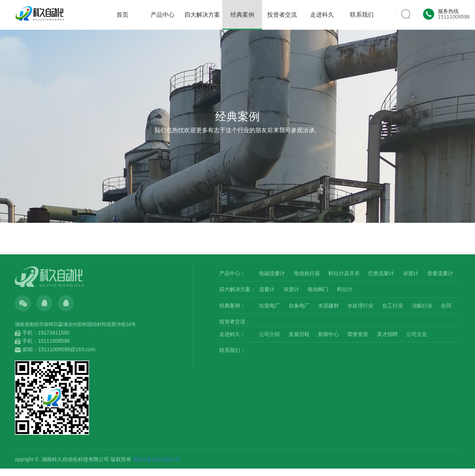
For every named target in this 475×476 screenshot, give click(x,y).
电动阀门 (318, 289)
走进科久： (232, 334)
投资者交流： (235, 322)
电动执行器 (307, 273)
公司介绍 (269, 334)
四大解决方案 (202, 15)
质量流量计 (440, 273)
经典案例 (242, 21)
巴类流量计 (381, 273)
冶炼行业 (422, 306)
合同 (446, 306)
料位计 (345, 289)
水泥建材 (328, 306)
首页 (122, 15)
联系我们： (232, 350)
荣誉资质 (358, 334)
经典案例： (232, 306)
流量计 (267, 289)
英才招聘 (387, 334)
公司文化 (417, 334)
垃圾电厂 (269, 306)
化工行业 (393, 306)
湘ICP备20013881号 (157, 459)
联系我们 (362, 15)
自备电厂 (299, 306)
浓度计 (411, 273)
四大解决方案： (237, 289)
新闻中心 (328, 334)
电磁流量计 (272, 273)
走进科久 (322, 15)
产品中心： (232, 273)
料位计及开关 (344, 273)
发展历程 (299, 334)
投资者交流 (282, 15)
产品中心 (163, 15)
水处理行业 (360, 306)
